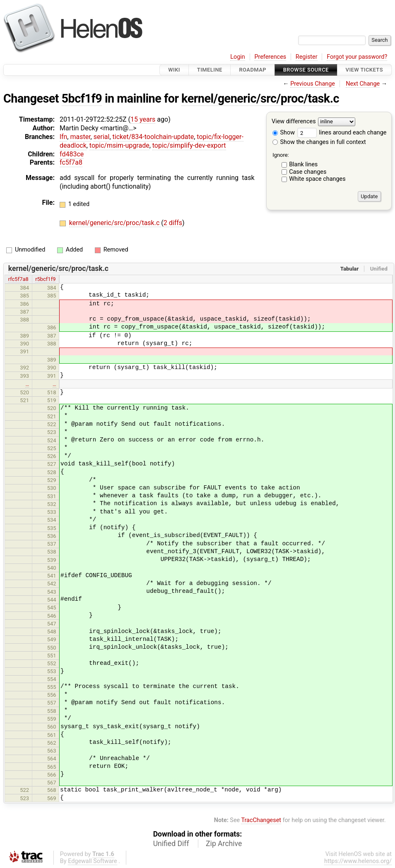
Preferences (270, 57)
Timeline (210, 70)
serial (102, 137)
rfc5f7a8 (18, 279)
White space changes (317, 179)
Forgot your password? (357, 57)
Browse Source (306, 70)
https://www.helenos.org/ (358, 861)
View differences (294, 122)
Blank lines (303, 164)
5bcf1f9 (82, 98)
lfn (63, 137)
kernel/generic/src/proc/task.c (260, 98)
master (80, 137)
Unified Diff (171, 844)
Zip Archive (224, 844)
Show (284, 133)
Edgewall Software (93, 861)
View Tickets (364, 70)
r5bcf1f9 (45, 279)
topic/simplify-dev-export (189, 145)
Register (307, 57)
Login (238, 57)
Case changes (308, 172)
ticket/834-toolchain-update (153, 137)
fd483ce (72, 154)
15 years (143, 119)
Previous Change (313, 84)
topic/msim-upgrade (119, 145)
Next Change (363, 84)
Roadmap (253, 70)
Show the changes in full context (319, 142)
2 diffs (173, 223)
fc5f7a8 (71, 162)
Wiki (174, 70)
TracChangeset (261, 820)
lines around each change (342, 133)
